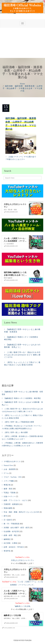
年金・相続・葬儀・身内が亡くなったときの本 (21, 512)
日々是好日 (8, 520)
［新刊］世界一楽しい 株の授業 (16, 432)
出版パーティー (10, 497)
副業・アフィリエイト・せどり (15, 500)
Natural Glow (8, 465)
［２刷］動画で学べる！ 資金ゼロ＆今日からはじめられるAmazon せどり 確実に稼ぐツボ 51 (22, 355)
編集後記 (7, 539)
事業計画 (7, 485)
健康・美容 (8, 489)
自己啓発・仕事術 (10, 543)
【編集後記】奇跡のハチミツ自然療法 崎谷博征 (22, 398)
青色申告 (7, 551)
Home (22, 84)
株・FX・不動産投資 (11, 524)
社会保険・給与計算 (11, 531)
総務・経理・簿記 (10, 535)
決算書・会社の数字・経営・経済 (16, 528)
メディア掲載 (9, 481)
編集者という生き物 (22, 606)
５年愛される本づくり (12, 462)
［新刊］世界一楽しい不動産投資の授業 (19, 422)
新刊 (5, 516)
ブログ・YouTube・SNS (13, 477)
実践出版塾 (8, 508)
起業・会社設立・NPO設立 (14, 547)
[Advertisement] (22, 43)
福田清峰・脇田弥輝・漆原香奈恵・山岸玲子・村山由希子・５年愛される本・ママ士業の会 (23, 88)
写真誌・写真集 (10, 493)
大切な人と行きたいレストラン (22, 560)
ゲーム (6, 473)
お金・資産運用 (10, 469)
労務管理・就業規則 (11, 504)
